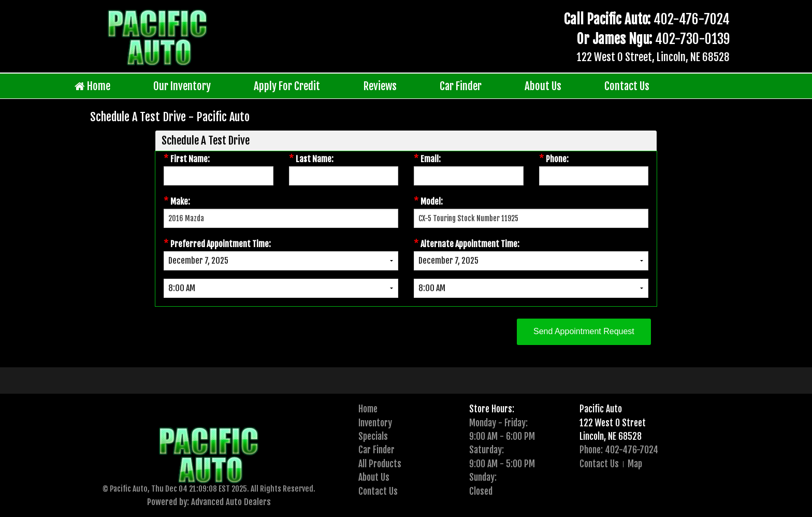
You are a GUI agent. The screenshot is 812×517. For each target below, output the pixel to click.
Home (92, 86)
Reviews (380, 86)
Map (635, 464)
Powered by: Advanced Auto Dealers (209, 502)
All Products (380, 464)
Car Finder (461, 86)
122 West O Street (613, 423)
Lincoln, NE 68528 (611, 436)
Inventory (375, 423)
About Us (543, 86)
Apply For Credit (287, 86)
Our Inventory (182, 86)
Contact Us (627, 86)
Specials (373, 436)
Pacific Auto (601, 409)
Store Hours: (492, 409)
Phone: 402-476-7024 (619, 450)
